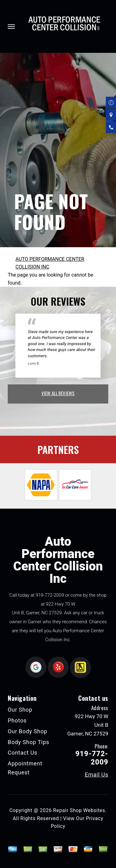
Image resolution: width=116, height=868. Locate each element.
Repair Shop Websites (79, 810)
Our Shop (20, 710)
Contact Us (23, 753)
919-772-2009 (50, 595)
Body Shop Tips (28, 742)
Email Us (97, 775)
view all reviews (58, 393)
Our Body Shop (28, 731)
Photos (17, 720)
